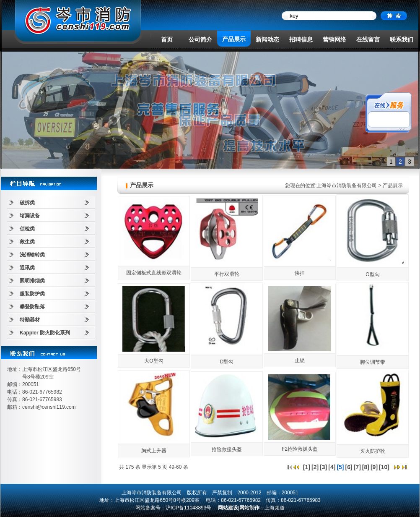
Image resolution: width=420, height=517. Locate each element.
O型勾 (372, 274)
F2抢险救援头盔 (300, 449)
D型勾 (227, 362)
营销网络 (334, 39)
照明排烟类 (32, 281)
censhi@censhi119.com (49, 407)
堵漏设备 (30, 216)
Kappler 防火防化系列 (45, 333)
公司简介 (200, 39)
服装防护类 (32, 294)
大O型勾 (154, 361)
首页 (167, 39)
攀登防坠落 (32, 307)
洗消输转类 (32, 255)
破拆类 (27, 203)
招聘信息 (301, 39)
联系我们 (402, 39)
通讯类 (27, 268)
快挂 (300, 273)
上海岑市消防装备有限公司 (347, 185)
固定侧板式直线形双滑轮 (154, 273)
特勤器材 (30, 320)
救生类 (27, 242)
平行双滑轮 (227, 274)
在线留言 (368, 39)
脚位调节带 (373, 362)
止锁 (300, 360)
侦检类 (27, 229)
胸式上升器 (154, 451)
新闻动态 (267, 39)
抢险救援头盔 (227, 449)
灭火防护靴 (373, 451)
